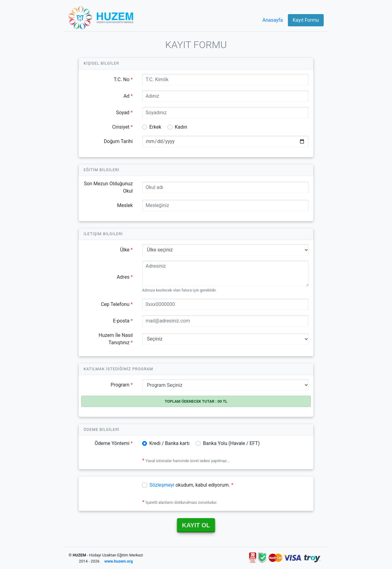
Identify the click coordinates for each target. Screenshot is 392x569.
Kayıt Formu (306, 20)
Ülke (126, 250)
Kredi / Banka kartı (170, 443)
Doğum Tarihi (118, 141)
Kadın (181, 127)
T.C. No (123, 79)
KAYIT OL (196, 525)
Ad (128, 96)
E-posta (123, 321)
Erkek (155, 127)
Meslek (125, 205)
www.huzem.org (119, 561)
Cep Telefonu (117, 304)
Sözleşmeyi (162, 485)
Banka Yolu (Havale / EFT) (231, 443)
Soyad (124, 113)
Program (122, 385)
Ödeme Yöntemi (114, 443)
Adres (125, 277)
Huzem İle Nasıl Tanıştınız (116, 339)
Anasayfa (273, 20)
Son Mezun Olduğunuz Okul (108, 187)
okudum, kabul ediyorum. (191, 485)
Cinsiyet (122, 127)
